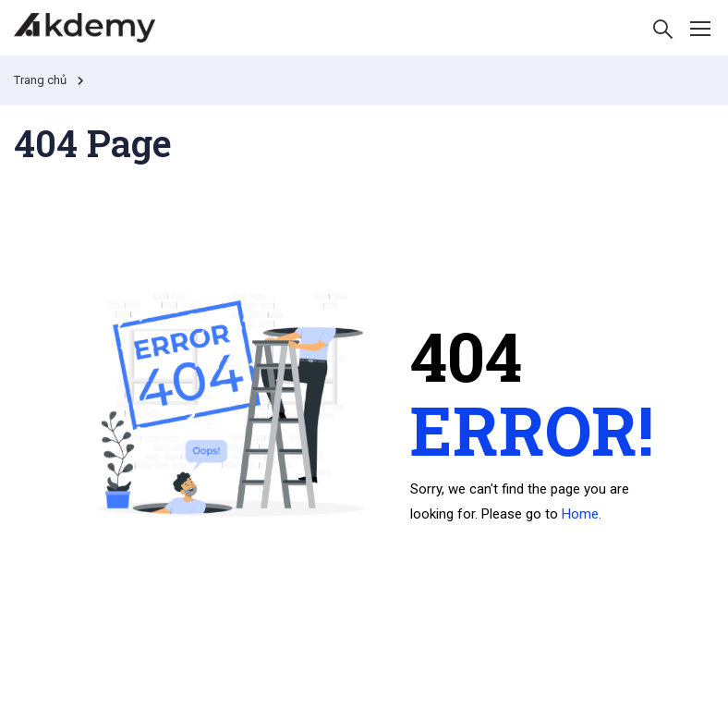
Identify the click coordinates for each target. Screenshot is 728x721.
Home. (582, 514)
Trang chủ (40, 80)
